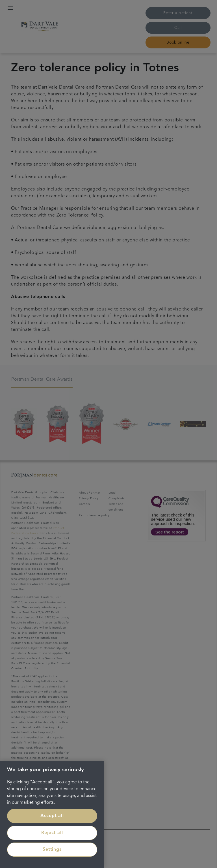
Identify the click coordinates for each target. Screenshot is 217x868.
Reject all (52, 833)
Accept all (52, 816)
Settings (52, 850)
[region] (52, 814)
